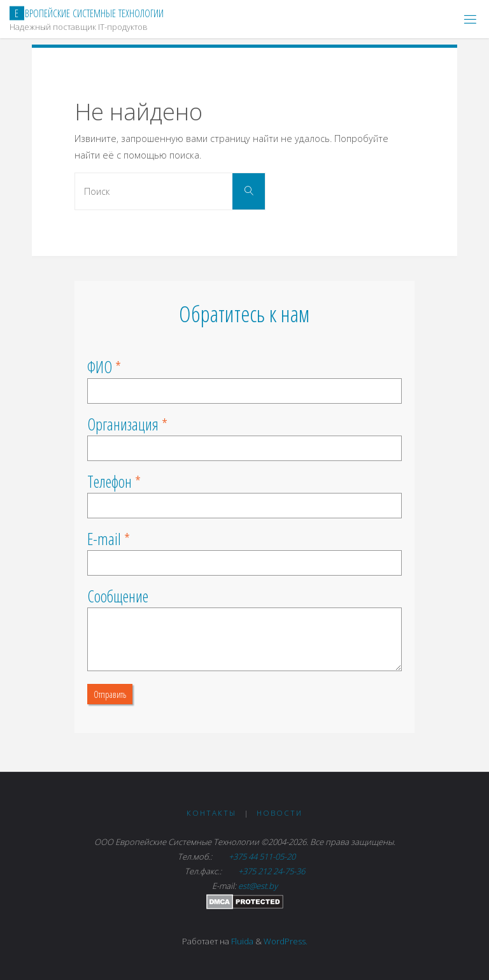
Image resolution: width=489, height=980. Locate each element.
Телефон (110, 481)
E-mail (104, 539)
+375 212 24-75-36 (271, 871)
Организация (123, 424)
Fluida (241, 941)
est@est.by (258, 886)
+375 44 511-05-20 (263, 856)
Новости (280, 813)
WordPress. (286, 941)
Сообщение (118, 596)
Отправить (110, 694)
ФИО (100, 367)
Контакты (211, 813)
